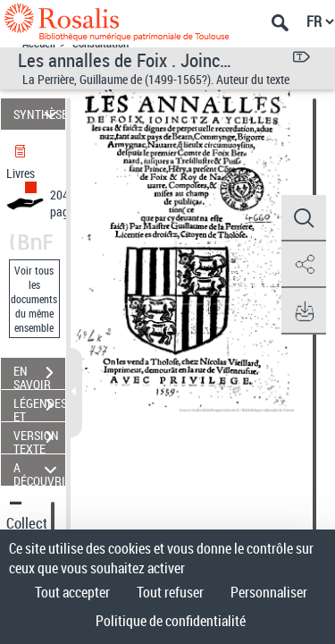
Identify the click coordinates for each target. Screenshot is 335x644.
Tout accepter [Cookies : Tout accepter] (72, 592)
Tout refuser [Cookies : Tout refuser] (170, 592)
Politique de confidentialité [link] (171, 621)
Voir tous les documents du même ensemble (34, 299)
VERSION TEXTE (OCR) (39, 439)
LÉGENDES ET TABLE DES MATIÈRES (39, 407)
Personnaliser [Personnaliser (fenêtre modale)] (269, 592)
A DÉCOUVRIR (39, 470)
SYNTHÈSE (39, 114)
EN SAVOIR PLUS (39, 375)
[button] (304, 218)
